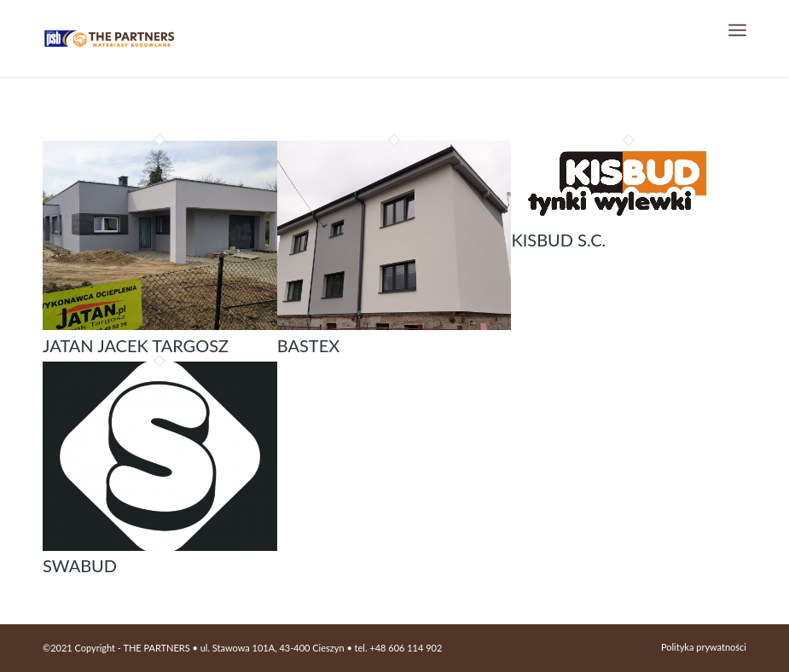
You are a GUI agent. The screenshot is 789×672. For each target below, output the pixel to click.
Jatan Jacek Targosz (136, 345)
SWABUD (80, 565)
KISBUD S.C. (558, 240)
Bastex (308, 345)
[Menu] (737, 30)
